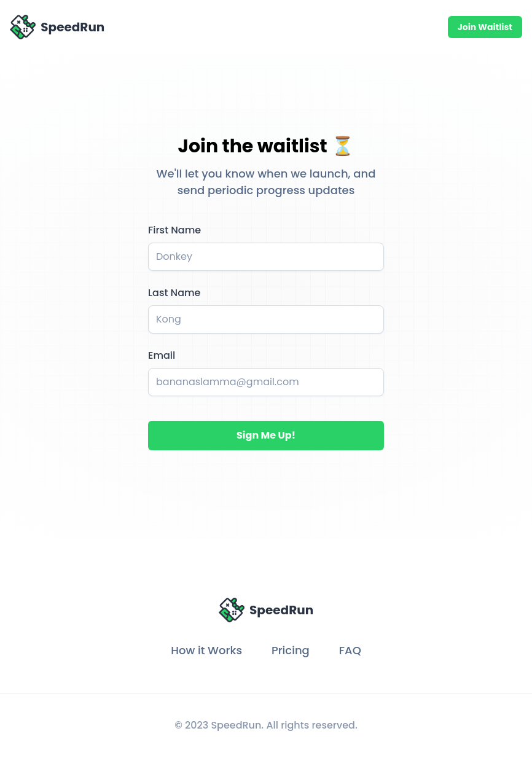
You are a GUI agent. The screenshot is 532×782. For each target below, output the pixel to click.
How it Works (206, 650)
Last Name (174, 293)
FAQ (350, 650)
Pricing (291, 650)
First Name (174, 230)
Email (162, 355)
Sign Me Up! (266, 435)
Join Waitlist (485, 27)
